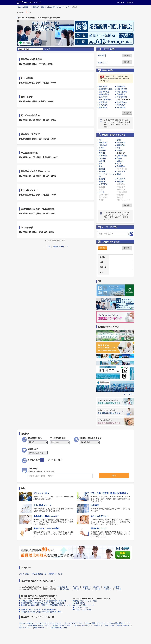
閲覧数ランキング (56, 574)
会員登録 (130, 2)
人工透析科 (103, 184)
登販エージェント (41, 628)
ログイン (121, 2)
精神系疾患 (103, 108)
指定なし (103, 62)
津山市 (96, 587)
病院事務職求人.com (59, 628)
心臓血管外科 (122, 156)
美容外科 (102, 153)
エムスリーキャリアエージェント (49, 623)
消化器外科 (121, 179)
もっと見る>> (129, 394)
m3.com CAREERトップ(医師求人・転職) (30, 7)
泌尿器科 (102, 161)
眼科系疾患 (121, 86)
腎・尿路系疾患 (105, 100)
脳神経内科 (103, 143)
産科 (101, 164)
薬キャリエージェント (83, 625)
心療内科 (102, 171)
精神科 (119, 140)
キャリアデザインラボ (73, 623)
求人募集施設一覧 (39, 574)
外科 (118, 148)
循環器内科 (121, 145)
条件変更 (103, 248)
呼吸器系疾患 (122, 89)
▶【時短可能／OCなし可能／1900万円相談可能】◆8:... (41, 612)
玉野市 (117, 587)
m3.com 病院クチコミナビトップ (58, 7)
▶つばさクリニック (80, 607)
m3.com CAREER (26, 623)
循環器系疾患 (104, 92)
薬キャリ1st (110, 625)
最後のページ (59, 247)
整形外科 (102, 150)
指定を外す (127, 55)
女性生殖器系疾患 (123, 100)
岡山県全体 (63, 587)
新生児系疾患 (122, 102)
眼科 (101, 166)
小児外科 (102, 158)
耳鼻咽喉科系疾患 (106, 89)
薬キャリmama (123, 625)
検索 (114, 475)
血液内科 (102, 179)
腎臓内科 (102, 182)
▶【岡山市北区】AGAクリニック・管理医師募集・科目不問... (43, 601)
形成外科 (120, 150)
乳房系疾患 (103, 97)
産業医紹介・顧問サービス (39, 625)
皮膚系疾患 (121, 94)
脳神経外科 (121, 153)
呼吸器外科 (103, 156)
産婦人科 (120, 161)
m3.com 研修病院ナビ (117, 623)
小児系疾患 (103, 105)
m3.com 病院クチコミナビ (95, 623)
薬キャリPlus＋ (25, 628)
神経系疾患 (103, 86)
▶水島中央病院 (79, 603)
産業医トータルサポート (62, 625)
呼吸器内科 (121, 143)
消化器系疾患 (122, 92)
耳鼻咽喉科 (121, 166)
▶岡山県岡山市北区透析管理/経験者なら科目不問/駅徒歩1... (42, 603)
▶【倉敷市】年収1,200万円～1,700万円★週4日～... (39, 610)
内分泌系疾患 (122, 97)
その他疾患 (121, 108)
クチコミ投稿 (24, 574)
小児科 (101, 148)
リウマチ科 (121, 171)
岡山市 (75, 587)
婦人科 (119, 164)
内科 (101, 140)
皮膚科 (119, 158)
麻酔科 (119, 174)
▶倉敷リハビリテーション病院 (85, 601)
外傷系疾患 (121, 105)
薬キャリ (99, 625)
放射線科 (102, 169)
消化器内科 (103, 145)
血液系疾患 (103, 102)
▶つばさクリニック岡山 (82, 610)
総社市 (106, 587)
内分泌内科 (121, 182)
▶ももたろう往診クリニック (84, 605)
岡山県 (102, 55)
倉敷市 (86, 587)
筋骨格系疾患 (104, 94)
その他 (101, 192)
